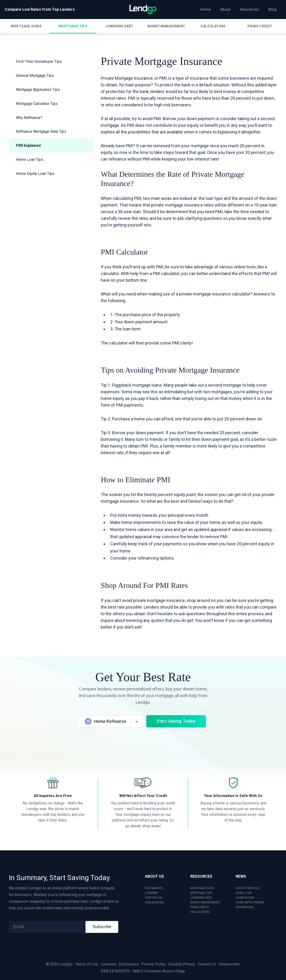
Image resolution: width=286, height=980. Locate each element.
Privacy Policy (153, 964)
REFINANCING (245, 907)
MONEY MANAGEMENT (205, 902)
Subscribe (102, 927)
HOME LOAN (244, 893)
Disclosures (129, 964)
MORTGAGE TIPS (201, 893)
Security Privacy (182, 964)
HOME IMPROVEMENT (250, 902)
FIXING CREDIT (200, 907)
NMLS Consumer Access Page (159, 971)
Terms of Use (87, 964)
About (225, 9)
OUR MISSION (154, 888)
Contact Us (207, 964)
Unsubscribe (229, 964)
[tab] (26, 26)
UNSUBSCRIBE (154, 902)
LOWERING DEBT (201, 898)
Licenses (108, 964)
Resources (249, 9)
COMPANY (152, 893)
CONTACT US (154, 898)
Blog (272, 9)
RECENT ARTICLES (248, 888)
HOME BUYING (245, 898)
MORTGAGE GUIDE (202, 888)
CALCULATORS (200, 912)
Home (205, 9)
